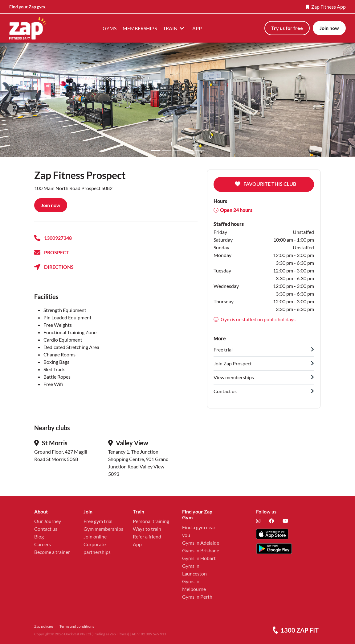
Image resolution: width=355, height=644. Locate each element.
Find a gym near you (199, 531)
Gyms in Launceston (194, 570)
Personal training (151, 521)
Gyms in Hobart (199, 558)
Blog (39, 536)
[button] (27, 100)
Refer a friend (147, 536)
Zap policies (44, 626)
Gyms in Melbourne (194, 585)
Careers (43, 544)
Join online (95, 536)
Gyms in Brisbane (201, 550)
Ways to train (147, 529)
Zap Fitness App (326, 7)
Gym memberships (103, 529)
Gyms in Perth (197, 597)
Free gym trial (98, 521)
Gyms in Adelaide (201, 543)
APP (197, 28)
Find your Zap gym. (28, 7)
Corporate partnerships (97, 548)
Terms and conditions (77, 626)
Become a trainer (52, 552)
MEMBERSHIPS (140, 28)
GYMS (110, 28)
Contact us (46, 529)
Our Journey (48, 521)
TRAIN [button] (175, 28)
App (137, 544)
